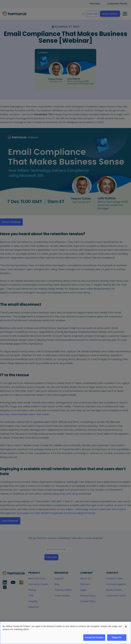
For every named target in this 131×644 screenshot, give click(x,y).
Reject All (117, 639)
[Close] (126, 628)
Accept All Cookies (94, 639)
